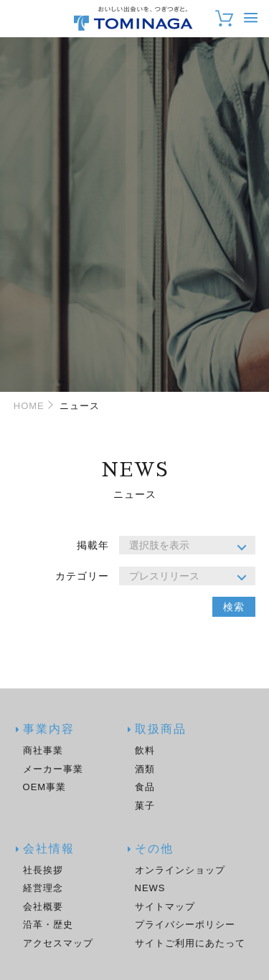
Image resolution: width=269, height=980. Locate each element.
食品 (145, 787)
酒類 (145, 769)
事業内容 (49, 730)
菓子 (145, 806)
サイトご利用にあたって (190, 943)
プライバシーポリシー (185, 924)
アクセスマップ (58, 943)
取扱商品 (161, 730)
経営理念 (43, 888)
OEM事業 (45, 787)
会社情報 (49, 849)
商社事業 (43, 750)
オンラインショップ (180, 870)
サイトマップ (165, 907)
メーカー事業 (53, 769)
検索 (234, 607)
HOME (29, 406)
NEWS (150, 888)
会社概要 (43, 907)
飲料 (145, 750)
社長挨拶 (43, 870)
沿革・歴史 (48, 924)
